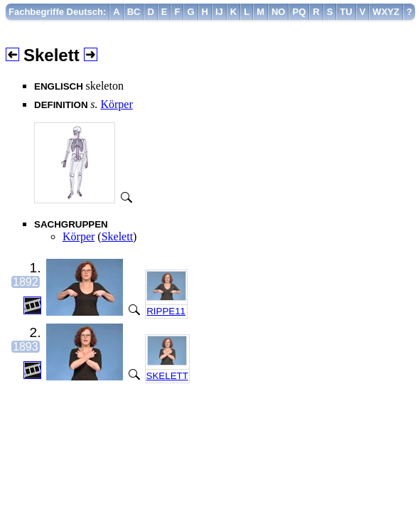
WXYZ (386, 12)
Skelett (117, 236)
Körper (116, 104)
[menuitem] (58, 12)
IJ (219, 12)
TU (346, 12)
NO (279, 12)
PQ (299, 12)
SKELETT (167, 376)
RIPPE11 (166, 311)
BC (134, 12)
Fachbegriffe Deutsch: (57, 12)
